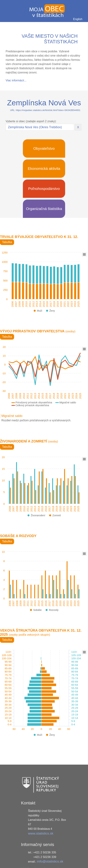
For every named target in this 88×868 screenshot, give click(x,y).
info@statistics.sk (50, 861)
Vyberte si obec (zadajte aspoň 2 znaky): (31, 121)
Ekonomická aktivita (44, 168)
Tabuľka (7, 242)
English (78, 19)
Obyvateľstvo (44, 148)
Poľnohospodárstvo (44, 189)
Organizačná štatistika (44, 209)
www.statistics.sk (41, 833)
